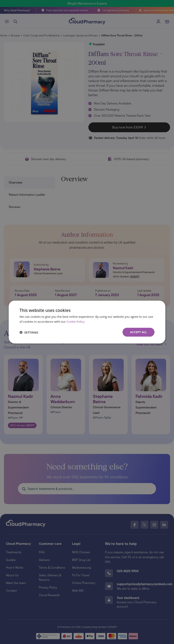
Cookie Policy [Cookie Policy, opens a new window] (76, 321)
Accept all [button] (139, 332)
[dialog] (87, 322)
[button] (29, 332)
